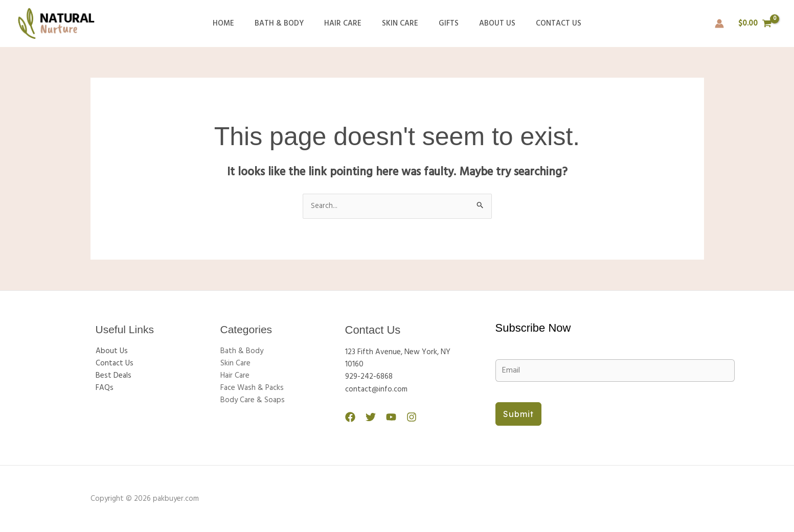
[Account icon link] (719, 24)
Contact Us (543, 24)
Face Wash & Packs (252, 388)
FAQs (105, 388)
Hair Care (348, 24)
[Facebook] (350, 417)
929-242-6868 (369, 377)
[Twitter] (368, 417)
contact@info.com (376, 389)
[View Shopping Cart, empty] (755, 24)
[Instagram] (404, 417)
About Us (487, 24)
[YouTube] (386, 417)
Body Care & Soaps (253, 401)
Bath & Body (289, 24)
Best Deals (114, 376)
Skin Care (400, 24)
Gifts (444, 24)
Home (239, 24)
